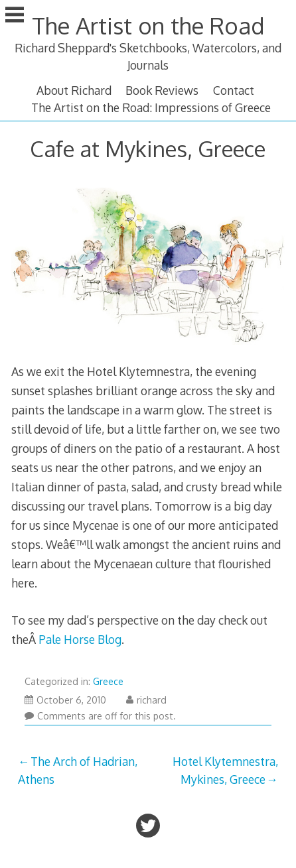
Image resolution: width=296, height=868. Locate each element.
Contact (234, 90)
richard (146, 700)
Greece (108, 681)
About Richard (74, 90)
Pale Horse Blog (80, 639)
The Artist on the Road (148, 26)
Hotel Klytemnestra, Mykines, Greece (225, 770)
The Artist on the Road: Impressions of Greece (151, 107)
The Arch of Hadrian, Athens (78, 770)
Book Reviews (162, 90)
